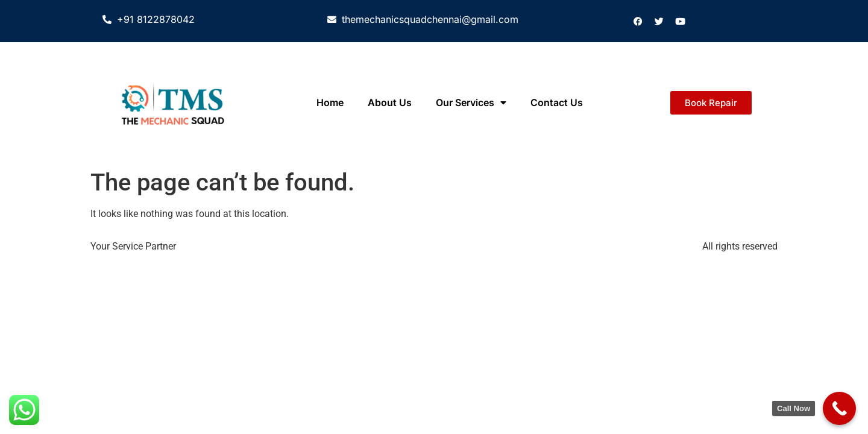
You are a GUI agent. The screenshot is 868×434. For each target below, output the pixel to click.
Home (330, 102)
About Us (390, 102)
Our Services (471, 102)
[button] (711, 103)
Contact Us (557, 102)
